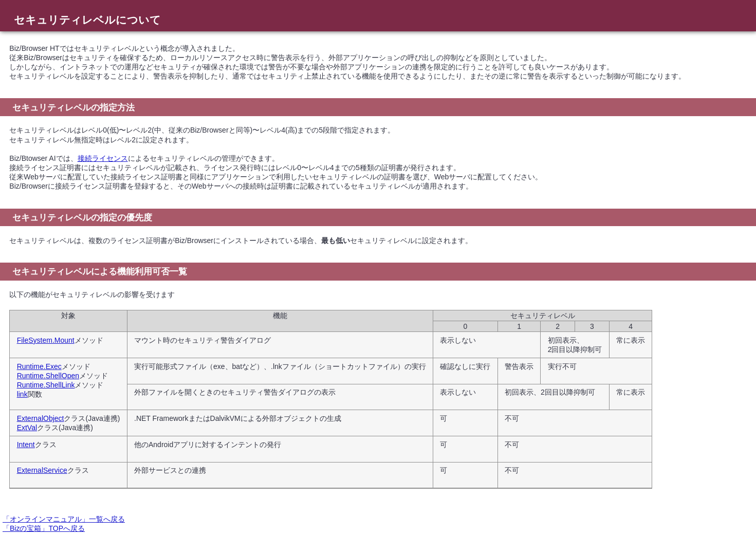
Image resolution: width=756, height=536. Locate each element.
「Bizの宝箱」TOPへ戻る (44, 528)
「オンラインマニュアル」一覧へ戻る (64, 519)
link (22, 394)
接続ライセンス (103, 158)
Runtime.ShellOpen (48, 376)
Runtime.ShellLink (46, 385)
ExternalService (42, 470)
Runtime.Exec (39, 366)
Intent (26, 445)
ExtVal (27, 428)
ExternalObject (41, 418)
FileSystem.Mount (46, 340)
